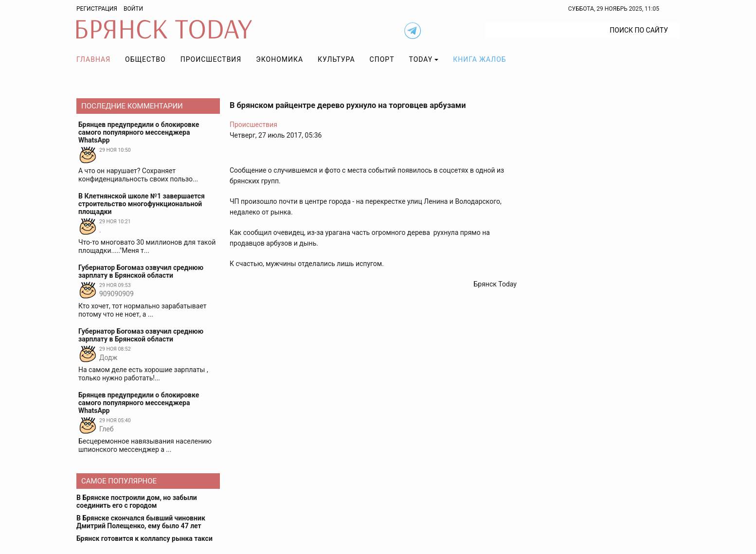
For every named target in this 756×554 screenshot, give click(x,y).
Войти (133, 9)
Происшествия (211, 59)
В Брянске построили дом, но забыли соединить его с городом (137, 501)
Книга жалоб (479, 59)
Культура (336, 59)
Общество (145, 59)
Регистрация (97, 9)
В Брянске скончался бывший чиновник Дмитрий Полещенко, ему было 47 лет (141, 522)
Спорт (382, 59)
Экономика (279, 59)
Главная (93, 59)
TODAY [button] (421, 59)
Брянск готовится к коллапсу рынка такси (144, 538)
